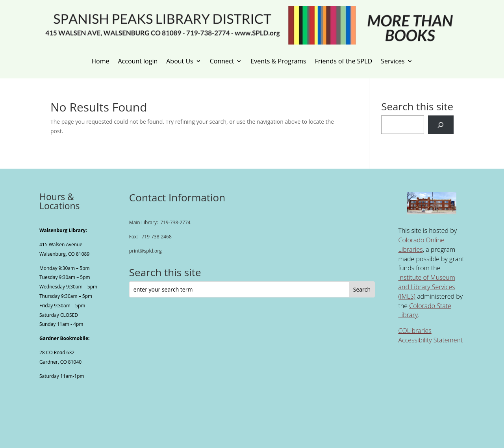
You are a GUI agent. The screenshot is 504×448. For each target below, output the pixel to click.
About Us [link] (180, 61)
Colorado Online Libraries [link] (421, 245)
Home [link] (100, 61)
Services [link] (393, 61)
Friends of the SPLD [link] (344, 61)
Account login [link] (138, 61)
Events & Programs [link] (278, 61)
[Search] (441, 125)
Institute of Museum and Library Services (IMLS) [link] (426, 287)
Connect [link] (222, 61)
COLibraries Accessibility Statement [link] (430, 335)
